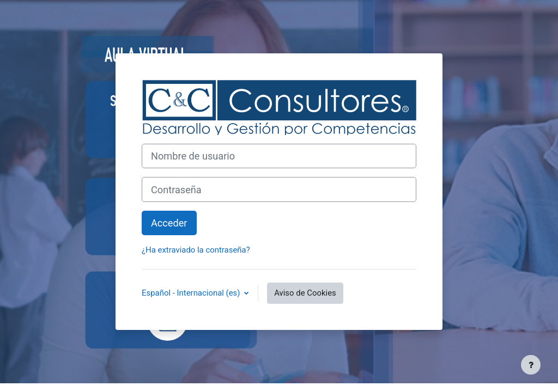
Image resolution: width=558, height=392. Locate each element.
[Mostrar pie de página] (531, 365)
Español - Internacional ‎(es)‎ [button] (192, 293)
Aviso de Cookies (305, 293)
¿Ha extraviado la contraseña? (196, 250)
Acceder (169, 223)
